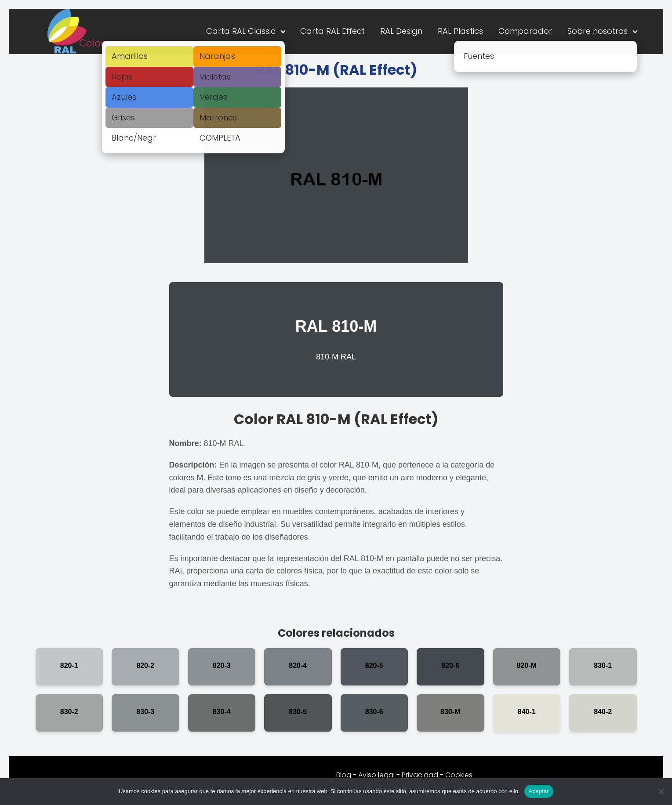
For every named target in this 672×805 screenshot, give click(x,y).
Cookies (459, 775)
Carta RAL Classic (241, 31)
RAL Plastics (460, 31)
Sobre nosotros (598, 31)
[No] (661, 791)
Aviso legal (376, 775)
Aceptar (539, 791)
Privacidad (420, 775)
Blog (344, 775)
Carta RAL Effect (332, 31)
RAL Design (401, 31)
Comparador (525, 31)
